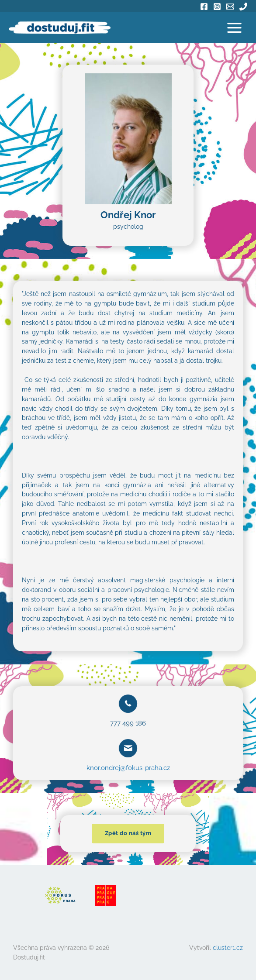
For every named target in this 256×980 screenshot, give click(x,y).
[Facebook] (204, 7)
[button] (128, 834)
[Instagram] (217, 7)
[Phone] (243, 7)
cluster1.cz (228, 948)
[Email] (230, 7)
